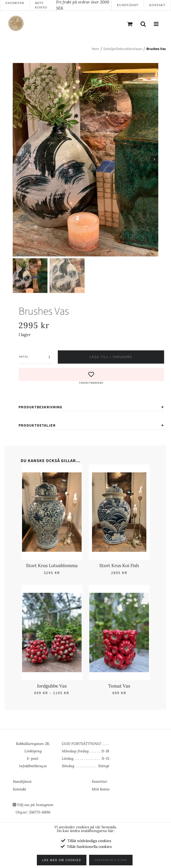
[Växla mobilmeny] (156, 24)
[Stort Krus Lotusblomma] (52, 475)
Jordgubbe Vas (52, 685)
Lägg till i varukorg (111, 356)
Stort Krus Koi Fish (119, 565)
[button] (91, 376)
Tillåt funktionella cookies (89, 847)
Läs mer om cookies (64, 860)
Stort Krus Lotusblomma (52, 565)
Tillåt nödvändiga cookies (89, 841)
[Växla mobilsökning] (143, 24)
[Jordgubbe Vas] (52, 595)
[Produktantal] (41, 356)
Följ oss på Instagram (35, 805)
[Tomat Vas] (119, 595)
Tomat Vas (119, 685)
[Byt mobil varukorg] (130, 24)
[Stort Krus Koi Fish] (119, 475)
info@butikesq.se (33, 766)
